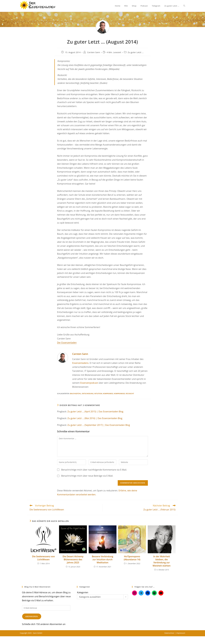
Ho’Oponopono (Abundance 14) (132, 558)
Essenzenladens (80, 363)
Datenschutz (169, 633)
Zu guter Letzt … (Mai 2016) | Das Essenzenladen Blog (95, 418)
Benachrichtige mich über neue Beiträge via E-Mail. (87, 476)
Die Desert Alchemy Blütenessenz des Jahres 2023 (73, 560)
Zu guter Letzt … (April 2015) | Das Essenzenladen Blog (95, 411)
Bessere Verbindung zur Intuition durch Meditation (103, 560)
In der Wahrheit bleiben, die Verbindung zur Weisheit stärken (162, 561)
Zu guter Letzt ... (136, 52)
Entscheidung (88, 394)
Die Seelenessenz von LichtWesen (43, 558)
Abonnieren (32, 616)
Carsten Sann (94, 52)
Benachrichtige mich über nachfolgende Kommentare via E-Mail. (94, 470)
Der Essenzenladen (67, 343)
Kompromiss (108, 394)
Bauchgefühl (75, 394)
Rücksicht (130, 394)
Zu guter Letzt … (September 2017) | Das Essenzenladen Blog (99, 425)
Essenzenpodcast (89, 383)
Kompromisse (119, 394)
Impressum (181, 633)
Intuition (98, 394)
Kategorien (83, 592)
